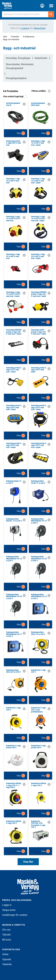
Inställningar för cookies (15, 915)
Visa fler (28, 862)
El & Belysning (29, 37)
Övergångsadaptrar (16, 78)
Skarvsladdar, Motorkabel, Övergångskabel (20, 66)
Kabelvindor (41, 58)
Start (5, 37)
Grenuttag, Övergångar (18, 58)
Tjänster (7, 935)
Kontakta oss (11, 949)
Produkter (15, 37)
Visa (21, 133)
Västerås (7, 964)
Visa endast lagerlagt (15, 96)
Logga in (7, 905)
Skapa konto (9, 910)
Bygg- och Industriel (11, 40)
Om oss (6, 930)
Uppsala (7, 959)
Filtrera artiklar (41, 91)
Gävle (5, 954)
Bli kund (6, 940)
